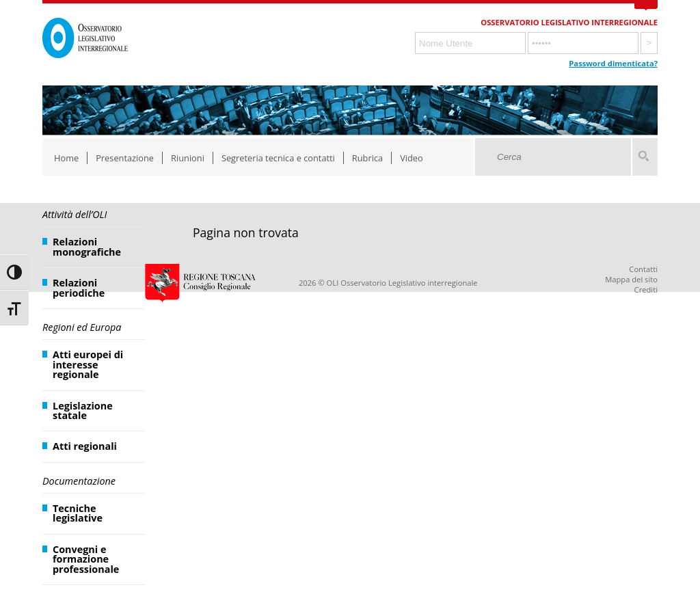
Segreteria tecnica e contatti (278, 158)
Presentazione (125, 158)
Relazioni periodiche (79, 287)
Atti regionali (85, 446)
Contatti (643, 269)
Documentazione (79, 481)
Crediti (646, 290)
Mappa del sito (631, 279)
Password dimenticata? (613, 63)
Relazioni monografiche (87, 246)
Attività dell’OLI (75, 214)
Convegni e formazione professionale (86, 559)
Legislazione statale (83, 411)
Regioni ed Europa (82, 327)
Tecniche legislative (78, 513)
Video (412, 158)
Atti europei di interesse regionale (88, 364)
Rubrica (367, 158)
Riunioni (188, 158)
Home (66, 158)
